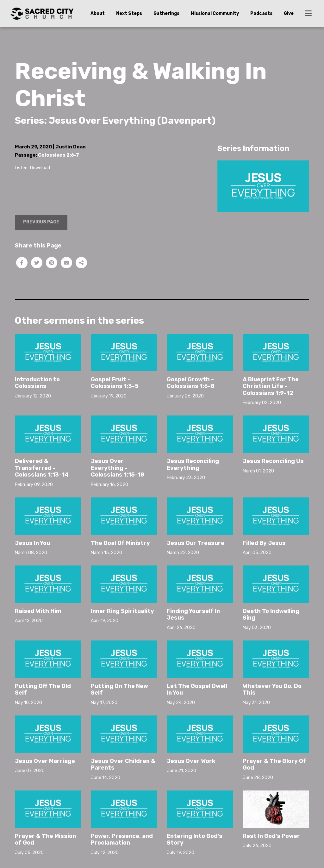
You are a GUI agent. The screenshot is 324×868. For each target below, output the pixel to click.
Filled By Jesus (264, 543)
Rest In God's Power (271, 836)
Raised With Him (38, 611)
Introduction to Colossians (37, 383)
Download (40, 168)
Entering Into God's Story (195, 840)
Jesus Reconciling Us (273, 461)
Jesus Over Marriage (45, 761)
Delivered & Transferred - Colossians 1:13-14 (42, 468)
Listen (21, 168)
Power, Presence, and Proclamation (122, 840)
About (98, 13)
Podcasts (261, 13)
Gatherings (166, 13)
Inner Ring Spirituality (122, 611)
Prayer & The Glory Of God (274, 765)
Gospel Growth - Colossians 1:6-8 (191, 383)
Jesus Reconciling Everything (193, 465)
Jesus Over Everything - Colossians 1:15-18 (118, 468)
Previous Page (41, 222)
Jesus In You (32, 543)
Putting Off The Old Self (43, 690)
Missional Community (215, 13)
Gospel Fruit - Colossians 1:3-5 (115, 383)
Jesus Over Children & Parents (123, 765)
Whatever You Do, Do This (272, 690)
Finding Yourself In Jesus (193, 615)
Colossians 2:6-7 (59, 155)
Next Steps (129, 13)
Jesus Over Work (191, 761)
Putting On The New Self (119, 690)
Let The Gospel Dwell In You (197, 690)
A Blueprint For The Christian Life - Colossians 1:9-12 (271, 386)
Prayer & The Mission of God (45, 840)
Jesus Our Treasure (196, 543)
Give (289, 13)
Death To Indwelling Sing (271, 615)
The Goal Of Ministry (120, 543)
